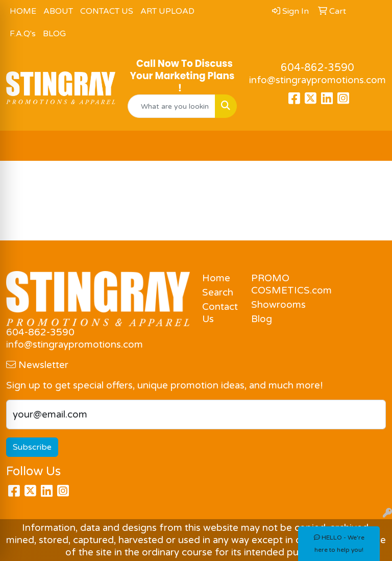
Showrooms (269, 305)
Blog (262, 319)
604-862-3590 (317, 68)
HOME (23, 11)
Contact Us (220, 313)
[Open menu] (372, 146)
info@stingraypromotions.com (317, 80)
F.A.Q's (23, 34)
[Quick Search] (171, 106)
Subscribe (32, 447)
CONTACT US (107, 11)
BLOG (54, 34)
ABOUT (58, 11)
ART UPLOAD (167, 11)
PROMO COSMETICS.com (269, 284)
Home (216, 278)
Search (218, 292)
